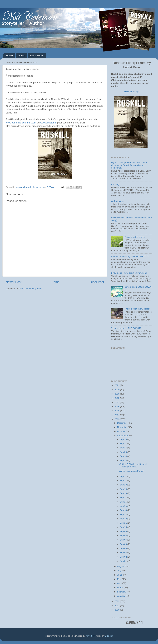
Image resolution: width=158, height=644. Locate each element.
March (121, 588)
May (120, 579)
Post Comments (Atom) (30, 289)
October (121, 431)
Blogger (109, 636)
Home (10, 55)
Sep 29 (124, 439)
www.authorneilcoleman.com (21, 123)
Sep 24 (124, 456)
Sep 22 (124, 476)
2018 (117, 398)
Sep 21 (124, 481)
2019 (117, 394)
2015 (117, 411)
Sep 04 (124, 552)
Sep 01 (124, 561)
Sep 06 (124, 544)
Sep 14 (124, 510)
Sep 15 (124, 506)
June (120, 575)
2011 (117, 606)
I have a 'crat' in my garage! (138, 309)
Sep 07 (124, 540)
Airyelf (89, 636)
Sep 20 (124, 485)
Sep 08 (124, 536)
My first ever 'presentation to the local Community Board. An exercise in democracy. (129, 165)
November (123, 427)
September (123, 436)
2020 (117, 390)
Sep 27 (124, 444)
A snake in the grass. (135, 237)
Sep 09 (124, 531)
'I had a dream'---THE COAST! (126, 328)
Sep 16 (124, 502)
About (22, 55)
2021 (117, 385)
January (121, 596)
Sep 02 (124, 557)
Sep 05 (124, 548)
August (121, 566)
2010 (117, 610)
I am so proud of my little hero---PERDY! (131, 256)
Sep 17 (124, 497)
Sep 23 (124, 460)
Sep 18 (124, 493)
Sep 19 (124, 489)
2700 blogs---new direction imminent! (129, 273)
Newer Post (14, 282)
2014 (117, 415)
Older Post (97, 282)
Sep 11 (124, 523)
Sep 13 (124, 515)
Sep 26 (124, 448)
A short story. (118, 201)
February (122, 592)
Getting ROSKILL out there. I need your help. (133, 465)
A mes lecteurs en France (132, 471)
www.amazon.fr (48, 123)
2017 (117, 402)
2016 (117, 407)
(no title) (115, 184)
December (123, 423)
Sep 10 (124, 527)
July (119, 571)
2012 (117, 601)
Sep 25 (124, 452)
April (120, 583)
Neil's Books (37, 55)
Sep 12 (124, 519)
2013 (117, 419)
